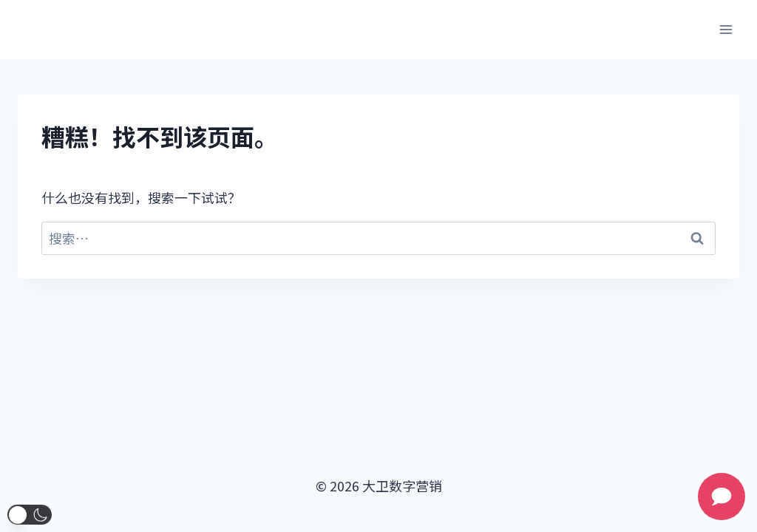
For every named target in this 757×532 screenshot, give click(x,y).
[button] (29, 514)
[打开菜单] (726, 29)
